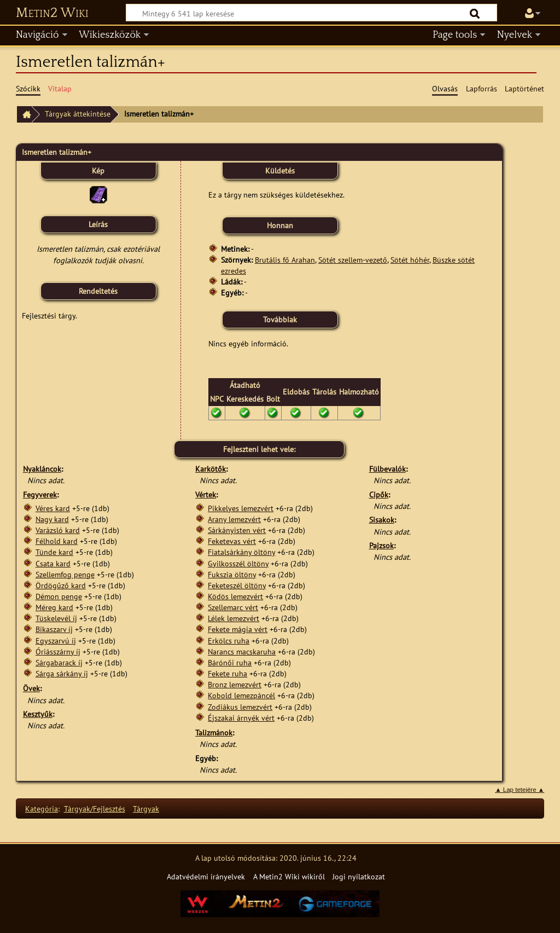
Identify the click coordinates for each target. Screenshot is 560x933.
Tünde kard (54, 552)
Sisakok (382, 520)
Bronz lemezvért (235, 684)
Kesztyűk (38, 714)
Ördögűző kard (61, 585)
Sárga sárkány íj (62, 673)
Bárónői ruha (230, 662)
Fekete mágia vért (238, 629)
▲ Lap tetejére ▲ (520, 790)
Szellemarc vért (233, 607)
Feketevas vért (232, 541)
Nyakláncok (42, 469)
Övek (31, 688)
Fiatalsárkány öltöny (241, 552)
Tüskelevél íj (56, 618)
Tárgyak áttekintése (78, 114)
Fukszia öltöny (232, 574)
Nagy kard (52, 519)
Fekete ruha (227, 673)
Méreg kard (54, 607)
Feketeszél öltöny (237, 585)
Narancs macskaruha (242, 651)
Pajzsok (381, 545)
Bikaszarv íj (54, 629)
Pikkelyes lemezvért (241, 508)
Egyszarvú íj (56, 641)
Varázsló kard (58, 530)
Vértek (206, 494)
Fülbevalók (387, 469)
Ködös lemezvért (235, 596)
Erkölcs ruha (229, 641)
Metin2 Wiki (52, 13)
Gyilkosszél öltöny (238, 563)
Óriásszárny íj (58, 651)
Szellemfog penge (65, 574)
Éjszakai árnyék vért (241, 718)
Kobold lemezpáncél (241, 695)
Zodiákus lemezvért (240, 707)
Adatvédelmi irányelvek (206, 876)
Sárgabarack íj (59, 662)
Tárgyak (146, 809)
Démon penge (59, 596)
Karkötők (211, 469)
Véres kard (53, 508)
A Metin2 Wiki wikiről (289, 876)
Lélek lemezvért (234, 618)
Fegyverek (40, 494)
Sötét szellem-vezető (353, 260)
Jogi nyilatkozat (359, 876)
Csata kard (53, 563)
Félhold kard (57, 541)
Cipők (379, 494)
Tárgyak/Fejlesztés (95, 809)
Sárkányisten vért (237, 530)
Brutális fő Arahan (285, 260)
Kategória (42, 809)
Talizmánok (214, 732)
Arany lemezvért (234, 519)
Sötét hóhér (410, 260)
